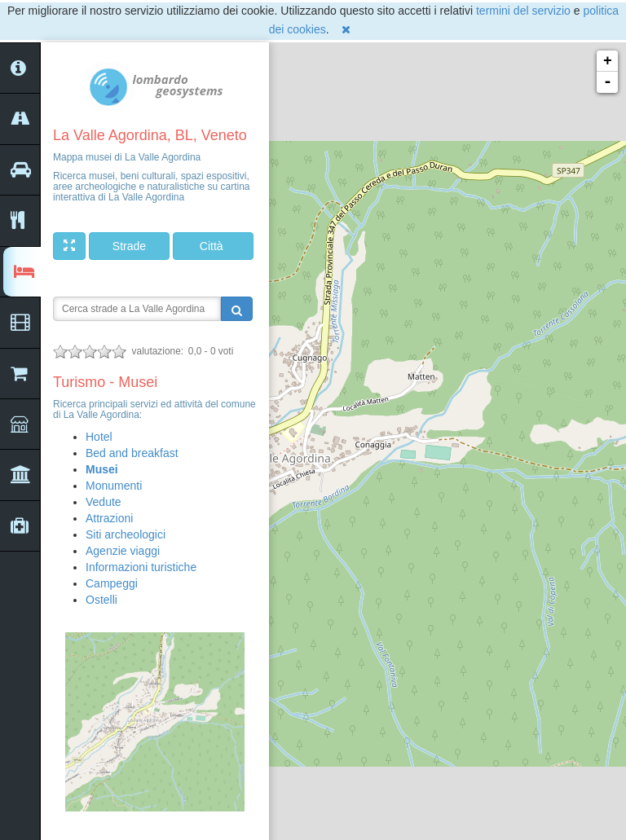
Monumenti (114, 486)
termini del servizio (523, 11)
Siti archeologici (126, 534)
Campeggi (112, 583)
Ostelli (101, 600)
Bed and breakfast (132, 453)
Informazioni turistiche (141, 567)
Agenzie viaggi (123, 551)
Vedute (104, 502)
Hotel (99, 437)
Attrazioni (109, 518)
